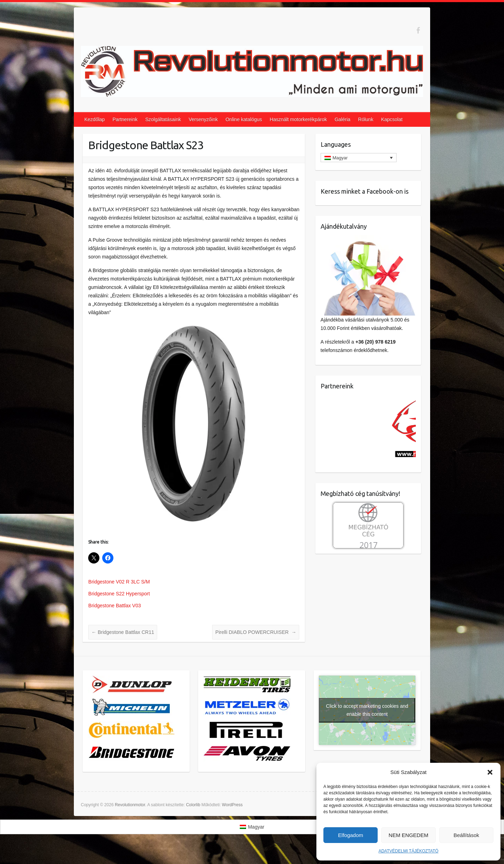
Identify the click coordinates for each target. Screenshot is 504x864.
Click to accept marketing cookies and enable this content (367, 710)
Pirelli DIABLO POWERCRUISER (256, 632)
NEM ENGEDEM (408, 835)
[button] (490, 772)
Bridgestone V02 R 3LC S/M (119, 582)
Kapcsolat (392, 119)
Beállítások (466, 835)
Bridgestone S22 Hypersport (119, 594)
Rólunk (366, 119)
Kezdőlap (94, 119)
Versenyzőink (203, 119)
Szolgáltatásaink (163, 119)
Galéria (342, 119)
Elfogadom (351, 835)
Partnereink (125, 119)
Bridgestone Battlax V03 (114, 606)
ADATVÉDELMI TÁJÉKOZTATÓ (408, 851)
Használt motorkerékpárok (298, 119)
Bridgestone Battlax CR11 (123, 632)
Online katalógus (244, 119)
